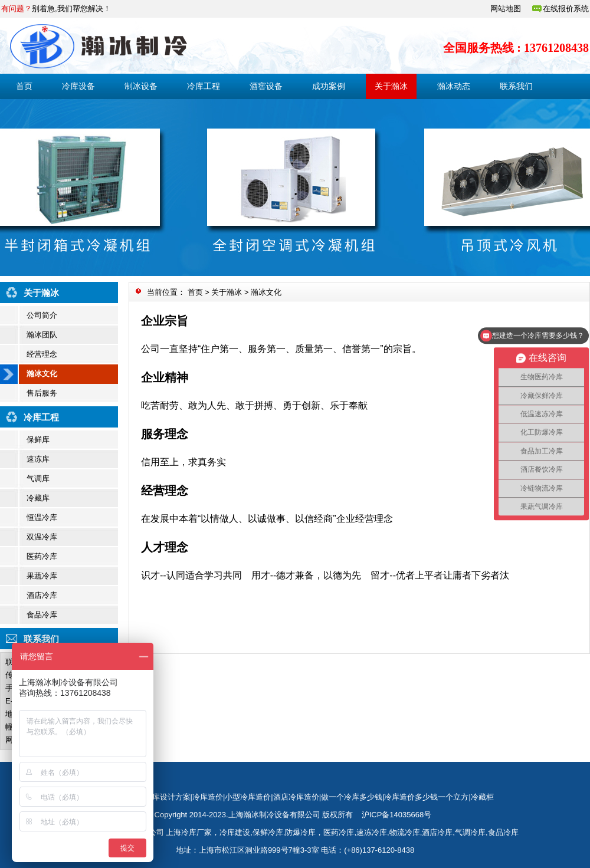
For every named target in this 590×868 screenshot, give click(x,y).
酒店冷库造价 (296, 797)
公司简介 (42, 315)
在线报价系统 (566, 9)
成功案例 (329, 86)
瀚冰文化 (42, 374)
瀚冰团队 (42, 335)
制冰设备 (141, 86)
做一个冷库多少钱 (352, 797)
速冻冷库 (372, 832)
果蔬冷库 (42, 576)
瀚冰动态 (454, 86)
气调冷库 (470, 832)
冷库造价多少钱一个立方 (426, 797)
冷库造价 (208, 797)
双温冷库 (42, 537)
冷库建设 (235, 832)
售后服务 (42, 393)
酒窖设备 (266, 86)
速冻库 (38, 459)
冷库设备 (78, 86)
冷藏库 (38, 498)
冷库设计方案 (168, 797)
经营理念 (42, 354)
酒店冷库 (42, 595)
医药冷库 (42, 556)
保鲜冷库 (268, 832)
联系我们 (516, 86)
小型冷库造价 (248, 797)
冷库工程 (204, 86)
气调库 (38, 479)
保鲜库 (38, 440)
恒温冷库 (42, 517)
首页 (24, 86)
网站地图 (506, 9)
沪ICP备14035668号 (397, 815)
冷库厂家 (196, 832)
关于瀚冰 (391, 86)
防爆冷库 (300, 832)
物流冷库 (405, 832)
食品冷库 (42, 615)
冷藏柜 (482, 797)
